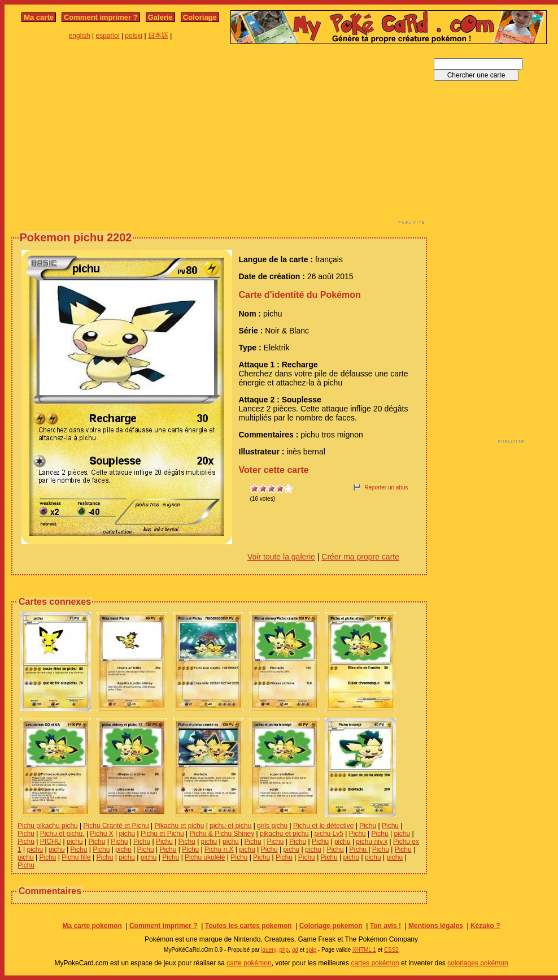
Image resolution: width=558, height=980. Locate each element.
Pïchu (359, 849)
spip (311, 950)
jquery (269, 950)
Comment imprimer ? (101, 17)
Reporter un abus (386, 487)
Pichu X (101, 834)
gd (295, 950)
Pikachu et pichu (179, 826)
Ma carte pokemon (92, 926)
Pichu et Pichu (162, 834)
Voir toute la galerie (281, 557)
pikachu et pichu (284, 834)
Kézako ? (485, 926)
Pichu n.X (219, 849)
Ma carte (39, 17)
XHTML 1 (364, 950)
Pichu (368, 826)
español (108, 36)
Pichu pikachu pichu (48, 826)
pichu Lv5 (329, 834)
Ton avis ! (385, 926)
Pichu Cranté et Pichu (116, 826)
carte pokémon (249, 963)
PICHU (51, 842)
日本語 (158, 36)
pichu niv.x (372, 842)
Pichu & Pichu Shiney (222, 834)
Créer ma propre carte (360, 557)
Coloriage (200, 17)
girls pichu (272, 826)
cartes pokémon (375, 963)
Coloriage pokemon (331, 926)
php (284, 950)
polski (134, 36)
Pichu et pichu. (62, 834)
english (80, 36)
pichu (127, 834)
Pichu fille (76, 857)
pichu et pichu (230, 826)
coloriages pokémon (478, 963)
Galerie (160, 17)
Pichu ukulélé (205, 857)
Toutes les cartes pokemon (249, 926)
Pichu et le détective (323, 826)
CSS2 (391, 950)
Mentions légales (436, 926)
